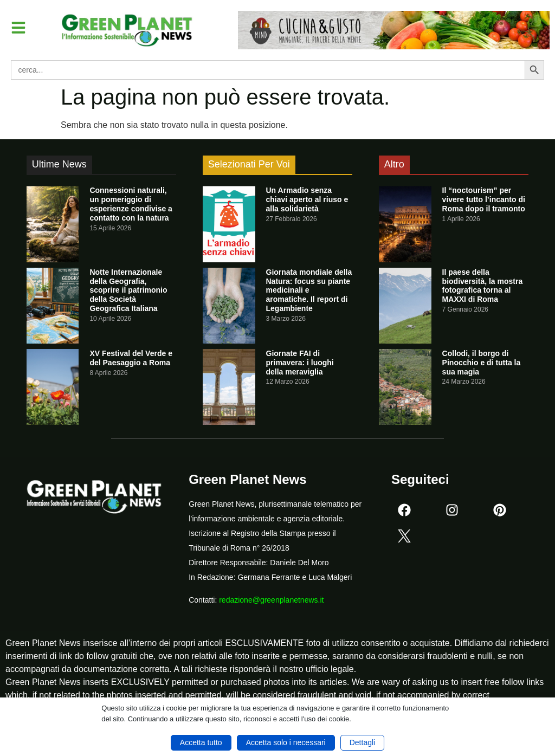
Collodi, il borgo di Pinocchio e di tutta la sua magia (482, 363)
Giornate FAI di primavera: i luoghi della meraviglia (300, 363)
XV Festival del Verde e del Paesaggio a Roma (131, 358)
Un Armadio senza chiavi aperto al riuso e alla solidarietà (307, 199)
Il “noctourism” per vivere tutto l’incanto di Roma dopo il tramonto (484, 199)
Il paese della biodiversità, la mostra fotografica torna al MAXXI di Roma (483, 286)
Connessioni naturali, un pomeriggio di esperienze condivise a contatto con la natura (131, 204)
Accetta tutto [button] (201, 742)
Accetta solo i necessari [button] (286, 742)
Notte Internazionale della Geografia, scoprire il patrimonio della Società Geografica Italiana (128, 290)
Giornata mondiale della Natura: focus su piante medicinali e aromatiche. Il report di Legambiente (309, 290)
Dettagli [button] (362, 742)
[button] (18, 28)
